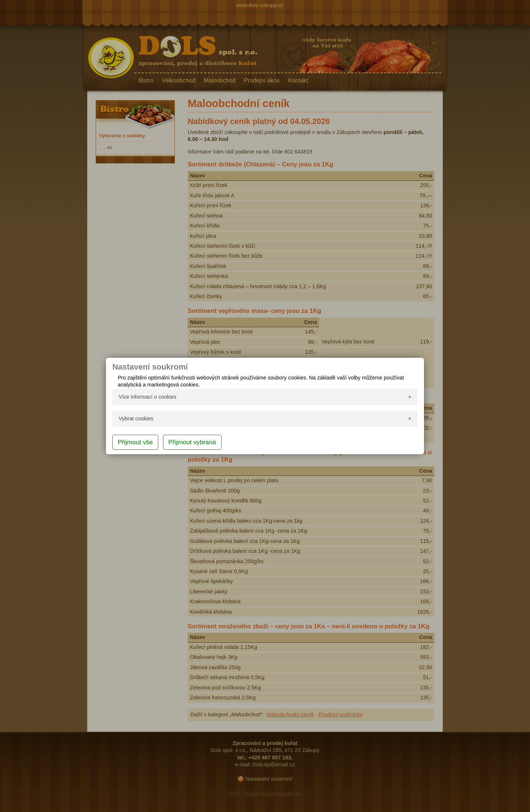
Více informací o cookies (148, 397)
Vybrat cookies (136, 419)
